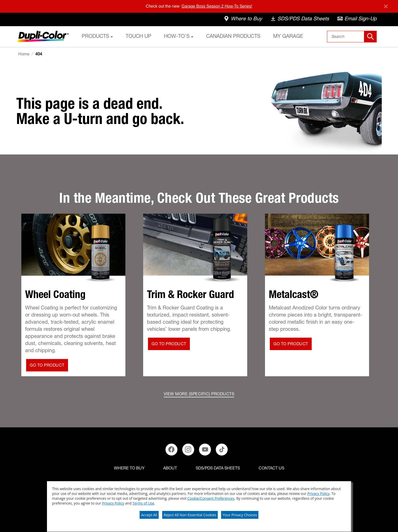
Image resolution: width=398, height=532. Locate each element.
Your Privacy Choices (240, 515)
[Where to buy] (129, 469)
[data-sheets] (300, 20)
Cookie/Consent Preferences (211, 498)
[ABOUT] (170, 469)
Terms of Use (143, 503)
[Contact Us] (271, 469)
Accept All (149, 515)
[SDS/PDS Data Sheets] (218, 469)
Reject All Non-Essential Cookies (190, 515)
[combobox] (352, 37)
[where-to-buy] (243, 20)
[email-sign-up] (357, 20)
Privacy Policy (318, 494)
